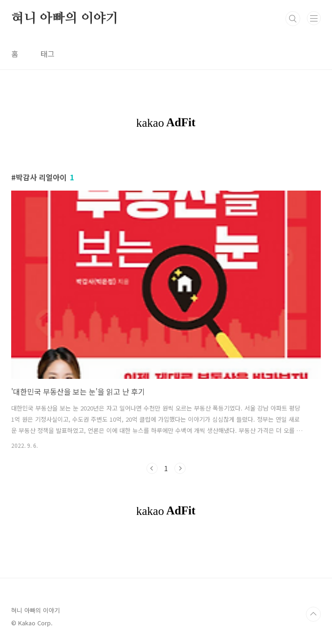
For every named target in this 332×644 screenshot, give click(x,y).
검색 (293, 19)
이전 (152, 468)
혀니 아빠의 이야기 (65, 19)
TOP (313, 614)
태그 (48, 54)
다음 (180, 468)
